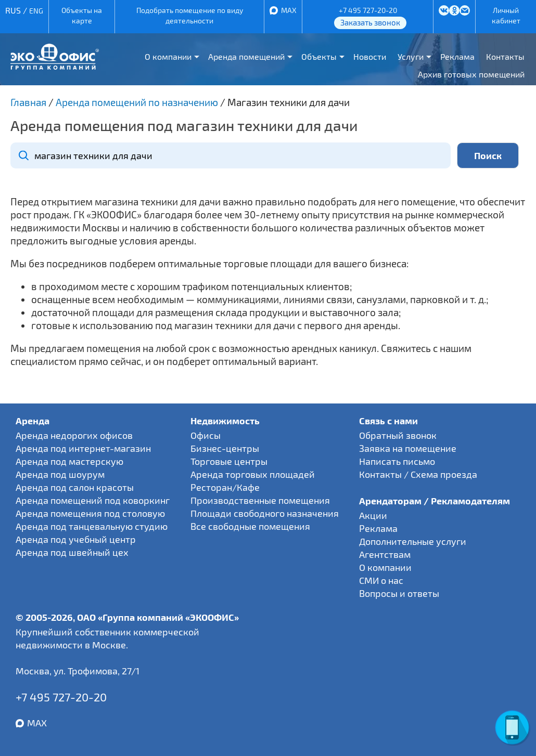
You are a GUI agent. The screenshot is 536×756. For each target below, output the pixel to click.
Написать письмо (397, 461)
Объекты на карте (82, 15)
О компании (168, 56)
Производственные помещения (260, 500)
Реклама (457, 56)
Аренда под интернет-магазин (83, 448)
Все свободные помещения (250, 526)
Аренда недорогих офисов (74, 435)
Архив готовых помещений (471, 74)
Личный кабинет (506, 15)
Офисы (206, 435)
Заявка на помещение (408, 448)
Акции (373, 515)
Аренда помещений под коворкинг (93, 500)
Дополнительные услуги (413, 541)
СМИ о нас (381, 580)
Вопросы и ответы (399, 593)
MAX (289, 10)
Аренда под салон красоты (75, 487)
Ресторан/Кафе (225, 487)
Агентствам (385, 554)
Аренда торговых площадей (253, 474)
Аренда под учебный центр (76, 539)
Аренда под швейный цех (72, 552)
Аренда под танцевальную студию (92, 526)
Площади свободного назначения (265, 513)
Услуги (411, 56)
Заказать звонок (370, 22)
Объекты (319, 56)
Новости (370, 56)
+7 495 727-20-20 (368, 10)
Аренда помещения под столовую (90, 513)
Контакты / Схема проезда (418, 474)
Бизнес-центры (225, 448)
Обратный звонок (398, 435)
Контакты (505, 56)
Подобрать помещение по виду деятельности (190, 15)
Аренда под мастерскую (69, 461)
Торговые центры (229, 461)
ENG (36, 11)
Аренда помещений (246, 56)
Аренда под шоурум (60, 474)
